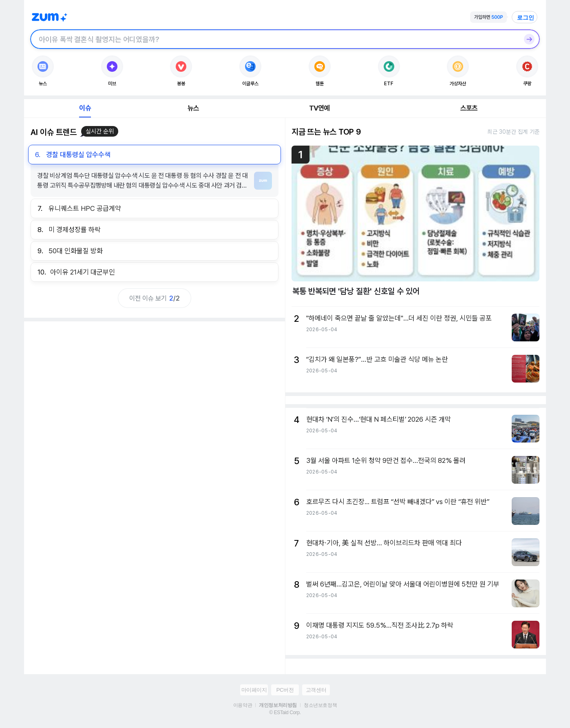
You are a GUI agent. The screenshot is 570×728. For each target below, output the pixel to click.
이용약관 (243, 705)
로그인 (526, 18)
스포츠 (469, 108)
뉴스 (193, 108)
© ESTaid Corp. (285, 713)
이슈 (85, 108)
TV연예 (319, 108)
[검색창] (274, 39)
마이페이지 (254, 690)
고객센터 (316, 690)
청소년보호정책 (320, 705)
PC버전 (285, 690)
